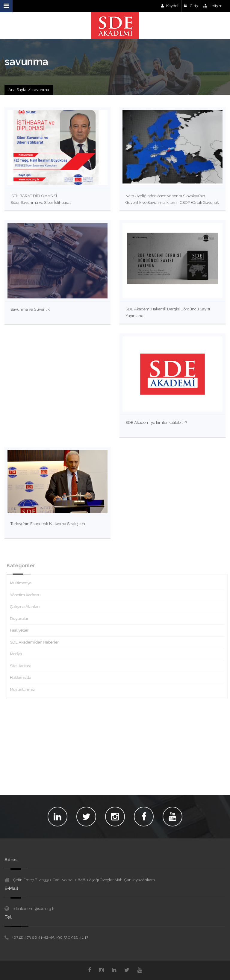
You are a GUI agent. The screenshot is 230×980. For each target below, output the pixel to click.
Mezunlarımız (25, 690)
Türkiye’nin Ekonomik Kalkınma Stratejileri (48, 524)
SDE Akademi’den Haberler (37, 642)
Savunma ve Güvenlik (30, 309)
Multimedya (23, 583)
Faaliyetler (22, 630)
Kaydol (170, 6)
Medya (18, 654)
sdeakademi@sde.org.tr (34, 909)
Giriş (191, 6)
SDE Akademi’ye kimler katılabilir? (156, 423)
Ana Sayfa (17, 90)
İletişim (213, 6)
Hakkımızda (23, 678)
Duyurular (22, 619)
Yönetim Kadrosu (28, 595)
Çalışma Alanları (27, 607)
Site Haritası (23, 666)
